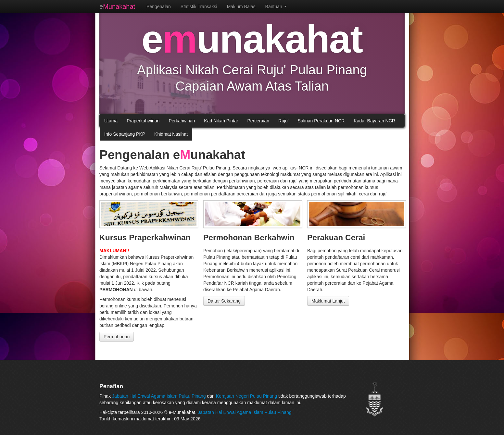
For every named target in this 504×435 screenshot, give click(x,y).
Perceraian (258, 121)
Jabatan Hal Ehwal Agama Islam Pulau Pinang (160, 396)
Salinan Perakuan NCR (321, 121)
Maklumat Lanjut (328, 301)
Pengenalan (159, 6)
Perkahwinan (182, 121)
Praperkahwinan (143, 121)
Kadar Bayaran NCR (374, 121)
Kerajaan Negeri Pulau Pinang (246, 396)
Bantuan (276, 6)
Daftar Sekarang (224, 301)
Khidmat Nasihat (171, 134)
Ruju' (283, 121)
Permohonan (117, 337)
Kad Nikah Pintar (221, 121)
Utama (111, 121)
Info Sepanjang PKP (125, 134)
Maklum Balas (241, 6)
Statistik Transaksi (199, 6)
